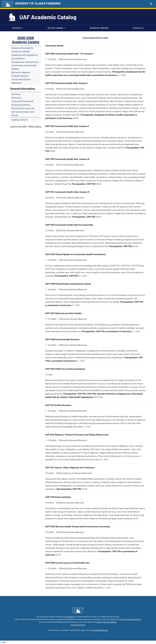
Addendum (17, 83)
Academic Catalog (26, 42)
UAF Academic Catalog (48, 17)
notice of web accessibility (106, 622)
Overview (16, 94)
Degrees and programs (22, 48)
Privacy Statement (78, 625)
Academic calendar (99, 28)
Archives (17, 28)
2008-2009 (26, 38)
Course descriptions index (96, 37)
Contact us (138, 28)
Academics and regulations (25, 55)
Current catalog (55, 28)
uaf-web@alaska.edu (100, 630)
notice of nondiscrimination (130, 619)
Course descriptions (21, 79)
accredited (69, 617)
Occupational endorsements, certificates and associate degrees (25, 65)
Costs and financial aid (22, 101)
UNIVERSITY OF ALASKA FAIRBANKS (38, 3)
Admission (17, 98)
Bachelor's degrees (21, 72)
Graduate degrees (20, 76)
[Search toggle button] (151, 4)
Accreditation (18, 58)
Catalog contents (20, 120)
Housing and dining (21, 105)
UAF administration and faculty (23, 113)
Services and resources (23, 108)
